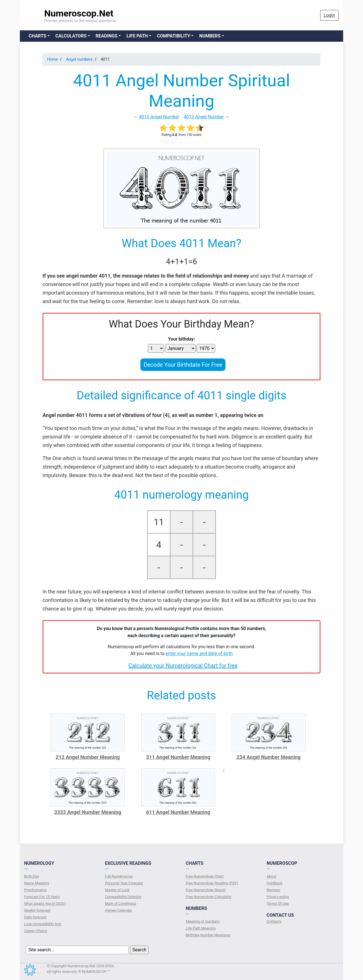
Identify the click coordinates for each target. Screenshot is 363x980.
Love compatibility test (43, 924)
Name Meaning (37, 883)
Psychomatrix (35, 890)
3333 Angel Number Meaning (88, 812)
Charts (37, 36)
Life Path (137, 36)
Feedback (275, 883)
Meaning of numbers (203, 921)
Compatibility (173, 36)
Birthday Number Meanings (208, 935)
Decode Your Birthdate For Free (183, 365)
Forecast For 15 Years (42, 897)
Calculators (71, 36)
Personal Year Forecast (124, 883)
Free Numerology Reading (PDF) (212, 883)
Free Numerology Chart (205, 876)
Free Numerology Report (206, 890)
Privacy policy (278, 897)
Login (329, 15)
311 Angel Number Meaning (178, 757)
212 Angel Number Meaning (88, 757)
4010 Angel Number (159, 117)
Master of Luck (117, 890)
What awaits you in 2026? (45, 904)
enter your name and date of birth (199, 653)
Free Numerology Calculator (209, 897)
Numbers (210, 36)
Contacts (274, 921)
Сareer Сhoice (36, 931)
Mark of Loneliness (121, 904)
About (272, 876)
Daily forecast (35, 917)
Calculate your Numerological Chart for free (183, 666)
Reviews (273, 890)
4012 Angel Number (204, 117)
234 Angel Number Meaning (269, 757)
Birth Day (31, 876)
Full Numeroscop (119, 876)
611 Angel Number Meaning (178, 812)
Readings (106, 36)
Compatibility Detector (123, 897)
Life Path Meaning (201, 928)
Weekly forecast (37, 910)
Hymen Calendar (119, 910)
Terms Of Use (278, 904)
